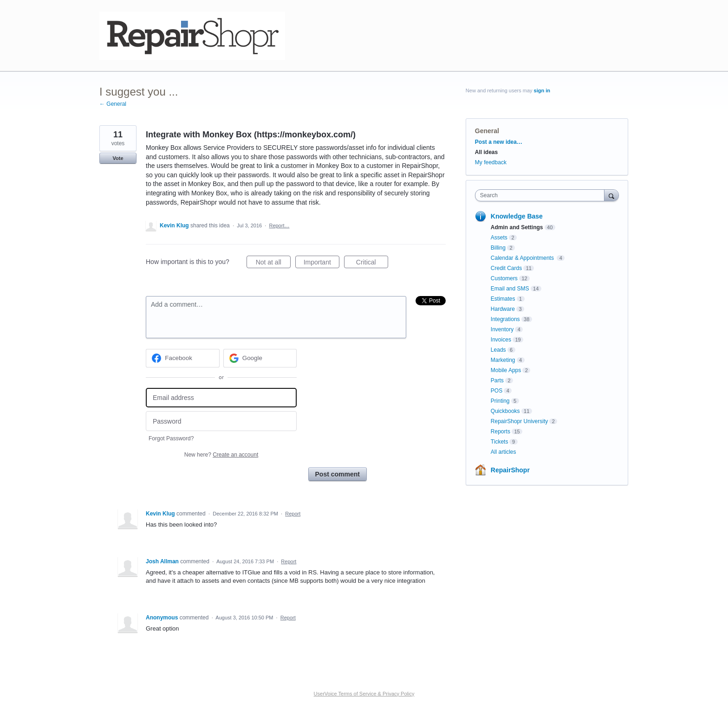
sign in (542, 90)
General (487, 131)
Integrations (505, 319)
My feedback (491, 162)
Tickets (500, 442)
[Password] (221, 421)
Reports (500, 432)
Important (322, 264)
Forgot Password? (171, 438)
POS (497, 391)
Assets (499, 238)
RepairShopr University (519, 421)
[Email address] (221, 398)
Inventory (502, 329)
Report (293, 514)
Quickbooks (505, 411)
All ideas (486, 152)
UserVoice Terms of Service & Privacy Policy (364, 694)
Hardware (503, 309)
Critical (372, 264)
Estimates (503, 299)
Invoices (501, 340)
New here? (221, 455)
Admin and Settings (517, 227)
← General (113, 104)
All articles (504, 452)
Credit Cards (506, 268)
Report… (279, 225)
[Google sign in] (260, 358)
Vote (118, 158)
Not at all (273, 264)
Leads (498, 350)
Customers (504, 278)
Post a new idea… (499, 142)
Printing (500, 401)
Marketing (503, 360)
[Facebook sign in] (183, 358)
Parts (497, 380)
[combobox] (542, 195)
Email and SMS (510, 289)
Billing (498, 248)
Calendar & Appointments (523, 258)
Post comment (338, 474)
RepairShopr (510, 470)
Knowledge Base (517, 216)
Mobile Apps (506, 370)
